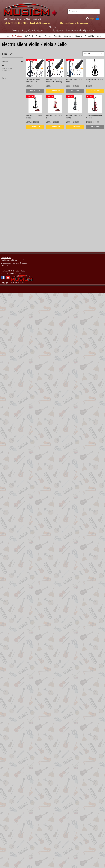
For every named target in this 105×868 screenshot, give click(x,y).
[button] (98, 18)
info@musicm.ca (43, 23)
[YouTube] (8, 278)
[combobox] (93, 54)
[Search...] (83, 11)
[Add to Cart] (55, 91)
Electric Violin (7, 68)
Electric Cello (7, 71)
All (3, 65)
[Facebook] (3, 278)
